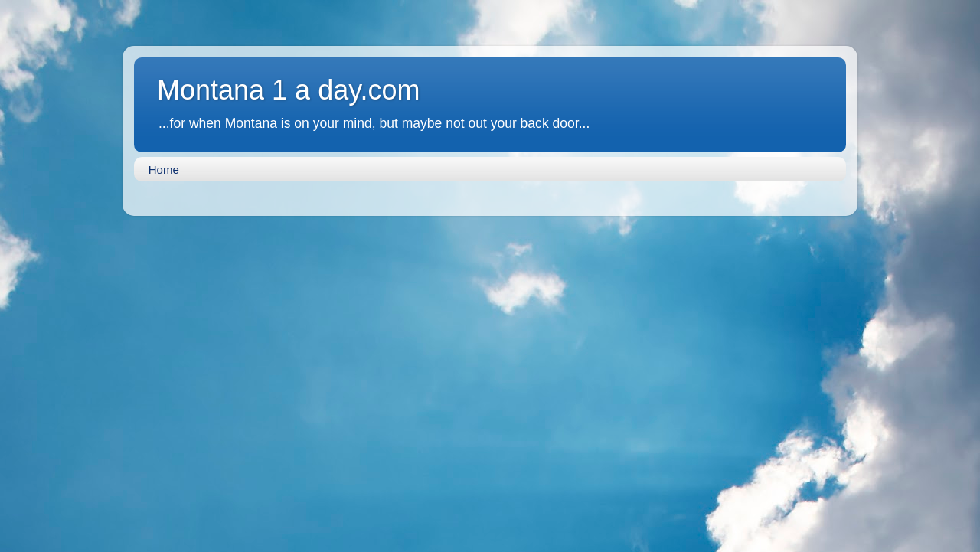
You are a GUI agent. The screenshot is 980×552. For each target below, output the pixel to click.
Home (164, 170)
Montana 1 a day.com (289, 90)
